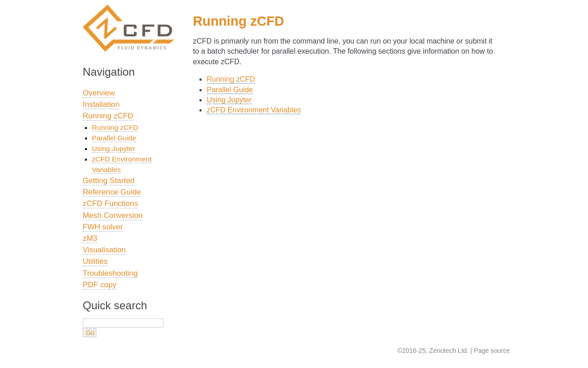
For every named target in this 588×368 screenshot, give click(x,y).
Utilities (95, 261)
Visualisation (104, 250)
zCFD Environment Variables (254, 110)
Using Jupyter (229, 100)
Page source (492, 351)
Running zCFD (231, 79)
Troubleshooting (110, 273)
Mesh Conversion (113, 215)
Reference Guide (112, 192)
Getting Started (109, 181)
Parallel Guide (230, 90)
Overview (99, 93)
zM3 (90, 238)
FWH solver (103, 227)
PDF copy (100, 285)
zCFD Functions (110, 204)
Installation (101, 104)
